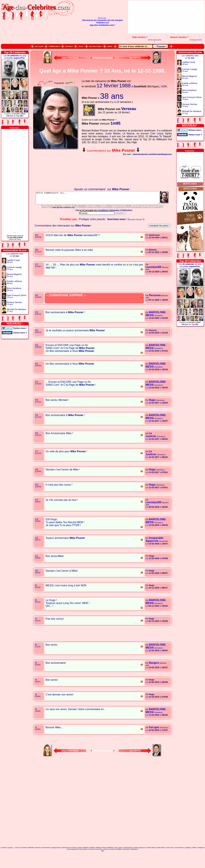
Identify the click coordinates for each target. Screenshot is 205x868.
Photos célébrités (108, 862)
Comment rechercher (95, 864)
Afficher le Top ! (15, 116)
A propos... (11, 862)
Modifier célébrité (95, 862)
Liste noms (170, 862)
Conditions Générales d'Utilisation (115, 225)
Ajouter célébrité (83, 862)
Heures (106, 864)
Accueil (4, 862)
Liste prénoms (179, 862)
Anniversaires (127, 862)
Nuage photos (56, 862)
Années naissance (139, 862)
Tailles (194, 862)
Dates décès (161, 862)
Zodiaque (188, 862)
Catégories (201, 862)
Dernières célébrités (27, 862)
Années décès (151, 862)
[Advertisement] (184, 17)
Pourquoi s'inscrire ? (196, 41)
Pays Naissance (73, 864)
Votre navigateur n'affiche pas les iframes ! (56, 169)
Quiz (116, 862)
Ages (120, 862)
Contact (112, 864)
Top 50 (17, 862)
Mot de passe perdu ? (155, 41)
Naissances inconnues (69, 862)
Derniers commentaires (43, 862)
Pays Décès (83, 864)
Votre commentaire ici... (103, 199)
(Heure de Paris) (15, 239)
